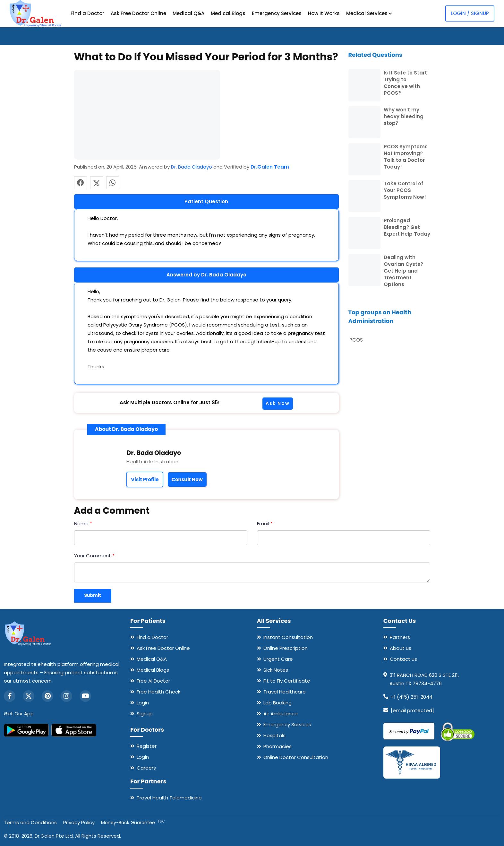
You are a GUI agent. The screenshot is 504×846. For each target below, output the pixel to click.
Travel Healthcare (285, 692)
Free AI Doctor (153, 681)
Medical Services (369, 13)
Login (143, 703)
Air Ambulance (281, 714)
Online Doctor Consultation (296, 757)
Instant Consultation (288, 637)
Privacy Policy (79, 822)
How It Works (324, 13)
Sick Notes (276, 670)
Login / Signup (470, 13)
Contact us (403, 659)
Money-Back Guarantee (133, 823)
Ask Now (278, 403)
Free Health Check (158, 692)
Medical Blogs (228, 13)
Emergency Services (277, 13)
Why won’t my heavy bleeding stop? (404, 116)
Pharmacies (278, 746)
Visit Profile (145, 480)
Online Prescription (286, 648)
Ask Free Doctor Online (138, 13)
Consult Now (187, 480)
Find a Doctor (87, 13)
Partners (400, 637)
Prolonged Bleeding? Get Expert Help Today (407, 227)
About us (401, 648)
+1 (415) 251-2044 (412, 697)
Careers (146, 768)
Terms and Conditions (30, 822)
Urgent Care (278, 659)
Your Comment (94, 556)
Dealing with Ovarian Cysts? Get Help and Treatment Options (403, 271)
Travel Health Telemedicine (169, 798)
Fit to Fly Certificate (287, 681)
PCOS (356, 340)
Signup (145, 714)
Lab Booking (278, 703)
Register (147, 746)
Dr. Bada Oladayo (192, 167)
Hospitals (274, 735)
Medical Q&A (188, 13)
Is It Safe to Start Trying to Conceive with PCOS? (405, 83)
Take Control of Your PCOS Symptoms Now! (405, 190)
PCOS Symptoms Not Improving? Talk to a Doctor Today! (406, 157)
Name (83, 523)
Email (265, 523)
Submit (93, 595)
